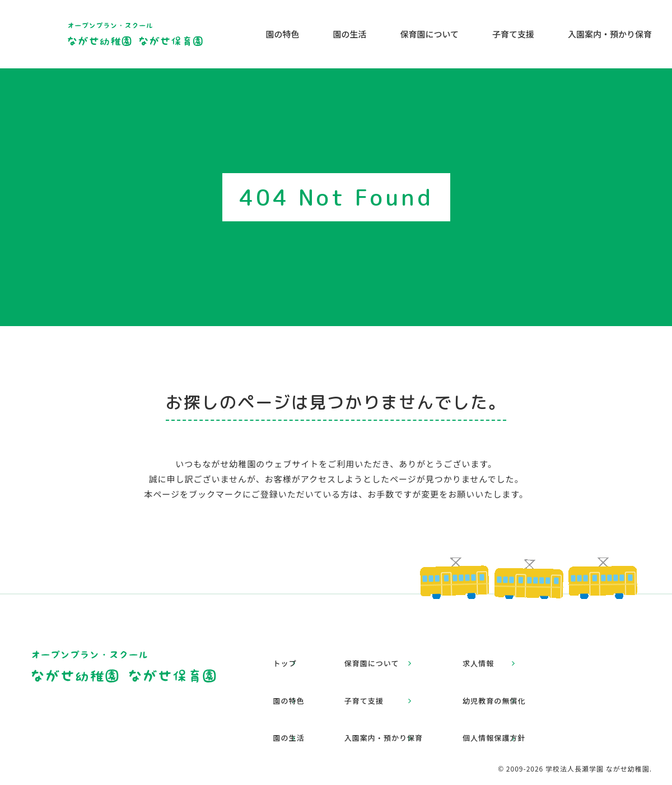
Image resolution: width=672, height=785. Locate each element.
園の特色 (282, 34)
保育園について (429, 34)
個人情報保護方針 (533, 700)
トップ (295, 656)
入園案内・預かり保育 (610, 34)
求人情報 (516, 656)
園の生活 (349, 34)
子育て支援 (513, 34)
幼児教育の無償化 (533, 678)
